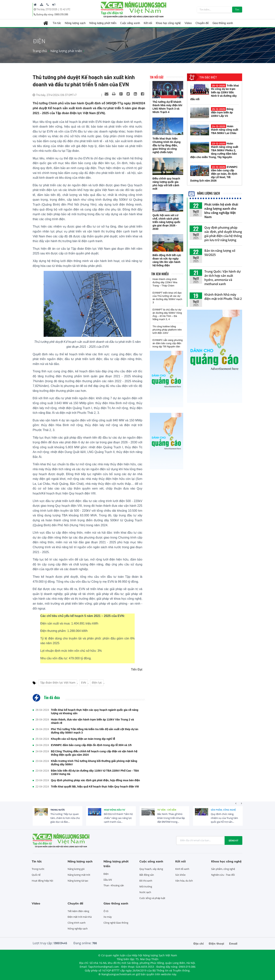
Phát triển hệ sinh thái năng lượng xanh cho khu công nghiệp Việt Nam (221, 211)
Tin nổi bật (157, 77)
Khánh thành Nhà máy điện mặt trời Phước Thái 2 (223, 297)
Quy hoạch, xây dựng (151, 869)
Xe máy (108, 917)
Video (188, 23)
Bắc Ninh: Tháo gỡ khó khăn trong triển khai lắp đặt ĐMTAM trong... (171, 818)
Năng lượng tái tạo (78, 881)
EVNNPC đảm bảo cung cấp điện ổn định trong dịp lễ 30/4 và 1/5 (91, 745)
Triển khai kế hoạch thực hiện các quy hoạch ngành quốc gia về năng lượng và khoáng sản (95, 712)
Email (233, 943)
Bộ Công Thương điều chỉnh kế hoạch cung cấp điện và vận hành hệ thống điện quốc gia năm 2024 (94, 753)
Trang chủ (40, 51)
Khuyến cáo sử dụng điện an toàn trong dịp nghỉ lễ (83, 739)
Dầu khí (108, 880)
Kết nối (148, 23)
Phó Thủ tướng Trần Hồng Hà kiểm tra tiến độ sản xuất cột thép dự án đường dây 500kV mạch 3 (95, 731)
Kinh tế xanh (182, 869)
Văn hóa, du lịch (184, 881)
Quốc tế (36, 875)
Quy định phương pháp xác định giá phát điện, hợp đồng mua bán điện (95, 780)
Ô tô (106, 911)
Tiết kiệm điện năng (78, 911)
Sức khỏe (180, 875)
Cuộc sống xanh (130, 23)
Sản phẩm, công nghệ (223, 810)
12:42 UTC (65, 9)
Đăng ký (233, 840)
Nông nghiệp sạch (78, 929)
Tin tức (57, 23)
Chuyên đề (202, 23)
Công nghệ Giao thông (116, 923)
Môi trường (146, 886)
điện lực (97, 683)
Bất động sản (147, 875)
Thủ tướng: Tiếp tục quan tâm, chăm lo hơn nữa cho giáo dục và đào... (65, 818)
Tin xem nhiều (160, 274)
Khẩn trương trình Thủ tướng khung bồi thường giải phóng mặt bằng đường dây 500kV (94, 763)
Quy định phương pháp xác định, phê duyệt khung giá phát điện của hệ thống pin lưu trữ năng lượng (223, 234)
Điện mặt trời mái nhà (80, 917)
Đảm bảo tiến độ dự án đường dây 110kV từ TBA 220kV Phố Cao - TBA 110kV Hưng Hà (95, 772)
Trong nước (58, 810)
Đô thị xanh (146, 881)
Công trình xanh (77, 923)
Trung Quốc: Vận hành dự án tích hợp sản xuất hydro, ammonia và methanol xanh (222, 278)
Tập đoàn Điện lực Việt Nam (58, 683)
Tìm (237, 10)
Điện (106, 874)
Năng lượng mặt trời (79, 875)
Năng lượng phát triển (103, 23)
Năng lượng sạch (75, 23)
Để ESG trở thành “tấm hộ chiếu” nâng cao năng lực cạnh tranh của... (118, 818)
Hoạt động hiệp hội (42, 881)
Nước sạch (145, 892)
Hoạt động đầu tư (115, 810)
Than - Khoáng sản (114, 885)
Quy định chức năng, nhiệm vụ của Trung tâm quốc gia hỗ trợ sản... (224, 818)
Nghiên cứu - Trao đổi (223, 875)
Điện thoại (216, 943)
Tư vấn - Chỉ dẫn (167, 810)
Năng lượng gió (76, 869)
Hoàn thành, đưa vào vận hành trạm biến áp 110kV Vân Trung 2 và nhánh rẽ (92, 721)
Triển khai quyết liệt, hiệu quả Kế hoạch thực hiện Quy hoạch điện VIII (95, 787)
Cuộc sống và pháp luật (152, 898)
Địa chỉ (199, 943)
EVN (84, 683)
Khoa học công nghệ (168, 23)
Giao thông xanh (223, 23)
